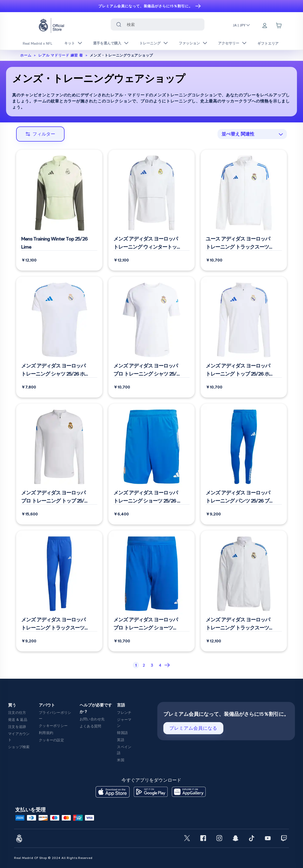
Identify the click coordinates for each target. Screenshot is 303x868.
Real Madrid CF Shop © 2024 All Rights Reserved (53, 858)
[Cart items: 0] (279, 25)
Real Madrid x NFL (37, 43)
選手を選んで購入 (107, 43)
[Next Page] (168, 665)
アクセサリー (229, 43)
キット (70, 43)
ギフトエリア (268, 43)
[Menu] (265, 26)
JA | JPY (242, 25)
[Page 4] (160, 665)
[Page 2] (144, 665)
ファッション (189, 43)
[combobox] (157, 24)
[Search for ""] (119, 24)
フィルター (40, 134)
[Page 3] (152, 665)
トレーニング (150, 43)
